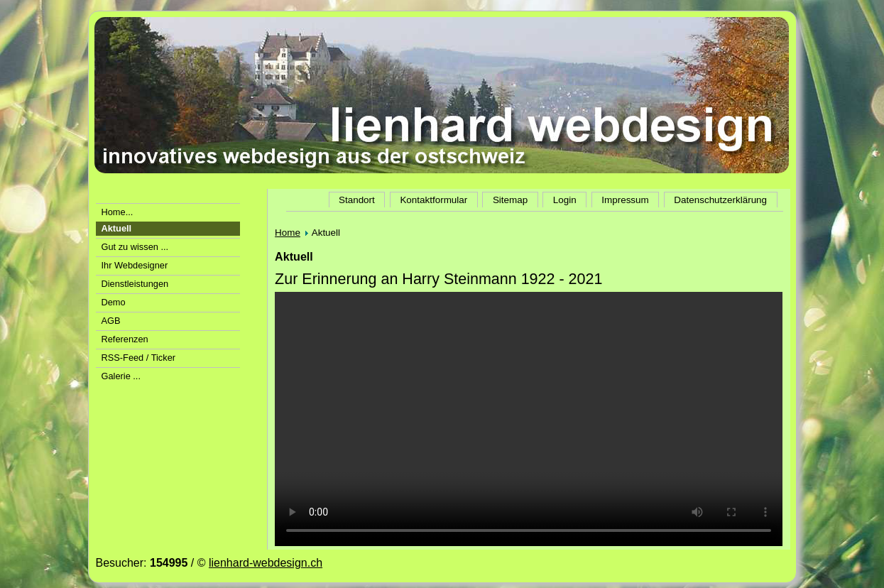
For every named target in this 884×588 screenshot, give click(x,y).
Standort (357, 200)
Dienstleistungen (135, 284)
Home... (118, 212)
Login (565, 200)
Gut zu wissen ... (135, 247)
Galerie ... (121, 376)
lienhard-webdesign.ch (266, 563)
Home (288, 233)
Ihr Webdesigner (135, 265)
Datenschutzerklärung (720, 200)
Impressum (625, 200)
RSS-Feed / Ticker (139, 358)
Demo (114, 302)
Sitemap (510, 200)
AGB (111, 321)
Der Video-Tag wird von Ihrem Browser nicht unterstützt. (529, 419)
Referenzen (125, 339)
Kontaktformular (433, 200)
